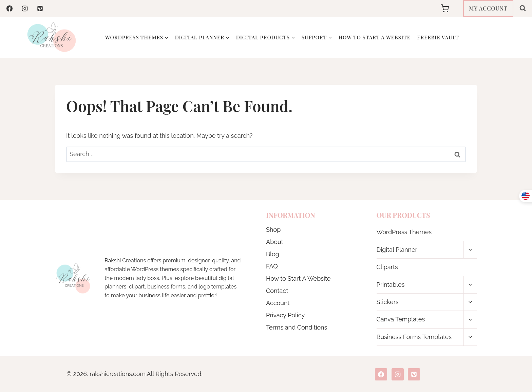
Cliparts (387, 267)
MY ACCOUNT (488, 8)
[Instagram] (25, 8)
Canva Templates (401, 319)
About (275, 242)
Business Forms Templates (414, 337)
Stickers (388, 302)
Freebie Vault (438, 37)
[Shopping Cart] (450, 8)
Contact (277, 291)
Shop (273, 230)
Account (278, 303)
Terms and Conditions (297, 327)
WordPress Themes (404, 232)
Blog (273, 254)
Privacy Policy (285, 315)
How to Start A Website (375, 37)
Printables (391, 285)
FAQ (272, 266)
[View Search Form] (523, 8)
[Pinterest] (40, 8)
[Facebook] (9, 8)
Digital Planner (397, 250)
